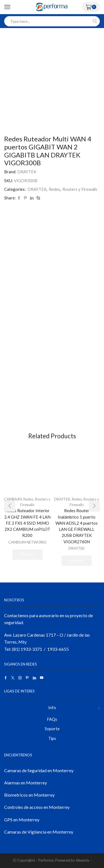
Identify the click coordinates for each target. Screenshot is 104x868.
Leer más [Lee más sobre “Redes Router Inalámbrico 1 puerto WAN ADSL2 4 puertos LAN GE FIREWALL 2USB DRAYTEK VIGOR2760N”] (77, 561)
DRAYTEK (27, 172)
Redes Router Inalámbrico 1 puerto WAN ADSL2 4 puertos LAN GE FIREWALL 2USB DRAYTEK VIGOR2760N (77, 526)
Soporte (52, 729)
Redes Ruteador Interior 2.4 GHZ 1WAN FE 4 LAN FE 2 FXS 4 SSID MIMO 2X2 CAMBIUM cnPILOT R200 (27, 523)
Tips (52, 738)
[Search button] (95, 21)
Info (52, 707)
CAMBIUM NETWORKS (27, 542)
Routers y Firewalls (80, 189)
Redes (54, 189)
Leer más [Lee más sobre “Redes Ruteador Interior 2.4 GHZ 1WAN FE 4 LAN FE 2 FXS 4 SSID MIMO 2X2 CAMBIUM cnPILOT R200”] (27, 554)
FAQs (52, 719)
